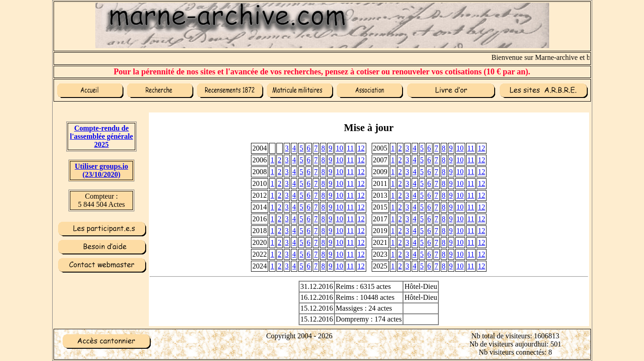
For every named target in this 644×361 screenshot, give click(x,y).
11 (350, 148)
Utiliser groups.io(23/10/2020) (102, 170)
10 (339, 148)
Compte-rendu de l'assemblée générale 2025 (101, 136)
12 (361, 148)
